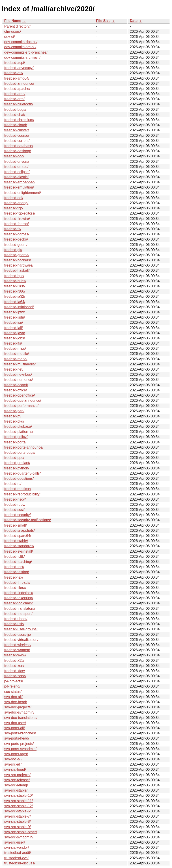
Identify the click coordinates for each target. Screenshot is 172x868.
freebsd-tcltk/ (15, 557)
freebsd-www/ (15, 655)
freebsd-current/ (17, 141)
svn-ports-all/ (15, 728)
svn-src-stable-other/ (21, 832)
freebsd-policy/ (16, 437)
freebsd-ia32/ (15, 296)
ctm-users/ (13, 31)
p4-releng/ (12, 686)
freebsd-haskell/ (17, 270)
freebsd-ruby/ (15, 505)
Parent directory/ (17, 26)
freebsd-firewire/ (17, 219)
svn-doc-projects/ (18, 707)
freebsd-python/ (17, 468)
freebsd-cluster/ (17, 130)
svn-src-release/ (17, 780)
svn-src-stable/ (16, 790)
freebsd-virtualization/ (21, 640)
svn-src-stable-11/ (18, 801)
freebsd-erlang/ (16, 203)
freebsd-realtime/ (18, 489)
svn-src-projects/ (17, 775)
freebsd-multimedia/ (20, 364)
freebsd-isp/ (14, 322)
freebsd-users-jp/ (18, 635)
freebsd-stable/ (16, 541)
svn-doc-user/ (15, 723)
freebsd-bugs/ (15, 110)
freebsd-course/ (17, 136)
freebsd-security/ (17, 515)
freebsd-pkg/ (14, 421)
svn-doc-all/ (13, 697)
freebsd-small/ (15, 525)
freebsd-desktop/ (18, 151)
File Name (13, 21)
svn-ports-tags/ (16, 754)
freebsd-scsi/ (14, 510)
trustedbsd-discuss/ (20, 863)
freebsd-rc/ (13, 484)
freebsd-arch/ (15, 94)
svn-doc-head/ (16, 702)
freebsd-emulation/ (19, 187)
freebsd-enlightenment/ (23, 193)
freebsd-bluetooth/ (19, 104)
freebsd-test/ (14, 567)
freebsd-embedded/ (20, 182)
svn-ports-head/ (17, 738)
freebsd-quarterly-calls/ (23, 473)
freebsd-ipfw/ (15, 312)
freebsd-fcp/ (14, 208)
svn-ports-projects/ (19, 744)
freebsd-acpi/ (15, 63)
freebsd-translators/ (20, 609)
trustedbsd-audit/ (18, 853)
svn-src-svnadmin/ (19, 837)
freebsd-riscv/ (15, 499)
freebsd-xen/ (14, 666)
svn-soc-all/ (13, 759)
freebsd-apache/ (17, 89)
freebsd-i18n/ (15, 286)
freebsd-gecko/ (16, 239)
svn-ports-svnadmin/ (20, 749)
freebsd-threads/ (17, 583)
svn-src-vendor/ (17, 847)
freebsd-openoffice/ (20, 395)
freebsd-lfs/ (13, 343)
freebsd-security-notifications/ (28, 520)
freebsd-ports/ (15, 442)
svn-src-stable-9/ (17, 827)
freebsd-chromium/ (19, 120)
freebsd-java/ (15, 333)
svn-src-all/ (13, 764)
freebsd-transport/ (18, 614)
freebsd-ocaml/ (16, 385)
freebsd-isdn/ (15, 317)
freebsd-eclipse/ (17, 172)
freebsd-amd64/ (17, 78)
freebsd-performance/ (21, 406)
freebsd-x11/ (14, 661)
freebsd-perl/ (14, 411)
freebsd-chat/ (15, 115)
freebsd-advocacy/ (19, 68)
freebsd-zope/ (15, 676)
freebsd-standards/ (19, 546)
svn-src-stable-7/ (17, 816)
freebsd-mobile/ (17, 354)
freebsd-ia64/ (15, 302)
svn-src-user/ (15, 842)
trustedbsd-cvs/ (16, 858)
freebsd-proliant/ (17, 463)
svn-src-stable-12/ (18, 806)
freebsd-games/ (17, 234)
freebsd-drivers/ (17, 162)
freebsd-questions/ (19, 478)
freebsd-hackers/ (18, 260)
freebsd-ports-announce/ (24, 447)
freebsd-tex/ (14, 577)
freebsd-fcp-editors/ (20, 213)
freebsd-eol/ (14, 198)
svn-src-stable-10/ (18, 795)
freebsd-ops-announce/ (23, 400)
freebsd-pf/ (13, 416)
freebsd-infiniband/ (19, 307)
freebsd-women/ (17, 650)
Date (134, 21)
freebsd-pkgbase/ (18, 426)
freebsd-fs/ (13, 229)
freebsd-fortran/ (16, 224)
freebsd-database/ (19, 146)
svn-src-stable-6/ (17, 811)
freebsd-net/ (14, 369)
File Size (103, 21)
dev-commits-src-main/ (22, 58)
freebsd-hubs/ (15, 281)
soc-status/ (13, 692)
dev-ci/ (10, 37)
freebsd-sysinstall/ (19, 551)
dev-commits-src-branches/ (26, 52)
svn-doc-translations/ (21, 718)
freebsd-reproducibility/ (22, 494)
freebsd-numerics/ (19, 380)
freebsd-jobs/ (15, 338)
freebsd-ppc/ (14, 458)
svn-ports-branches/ (20, 733)
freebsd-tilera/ (15, 588)
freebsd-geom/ (16, 245)
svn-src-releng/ (16, 785)
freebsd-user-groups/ (21, 629)
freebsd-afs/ (14, 73)
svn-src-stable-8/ (17, 821)
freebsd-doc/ (14, 156)
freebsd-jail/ (14, 328)
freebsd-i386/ (15, 291)
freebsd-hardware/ (19, 265)
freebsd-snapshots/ (19, 531)
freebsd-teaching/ (18, 562)
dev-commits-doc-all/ (21, 42)
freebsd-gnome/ (17, 255)
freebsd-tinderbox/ (19, 593)
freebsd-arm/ (14, 99)
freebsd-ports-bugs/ (20, 452)
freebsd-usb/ (14, 624)
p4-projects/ (14, 681)
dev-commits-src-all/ (20, 47)
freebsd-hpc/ (14, 276)
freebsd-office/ (16, 390)
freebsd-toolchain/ (18, 603)
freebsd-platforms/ (19, 432)
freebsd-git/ (13, 250)
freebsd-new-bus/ (18, 374)
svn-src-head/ (15, 769)
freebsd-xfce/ (15, 671)
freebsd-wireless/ (18, 645)
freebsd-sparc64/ (18, 536)
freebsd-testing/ (17, 572)
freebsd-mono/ (16, 359)
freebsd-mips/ (15, 348)
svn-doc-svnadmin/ (19, 712)
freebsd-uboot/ (16, 619)
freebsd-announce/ (19, 84)
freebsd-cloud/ (16, 125)
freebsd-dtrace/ (16, 167)
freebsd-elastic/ (16, 177)
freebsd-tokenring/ (19, 598)
